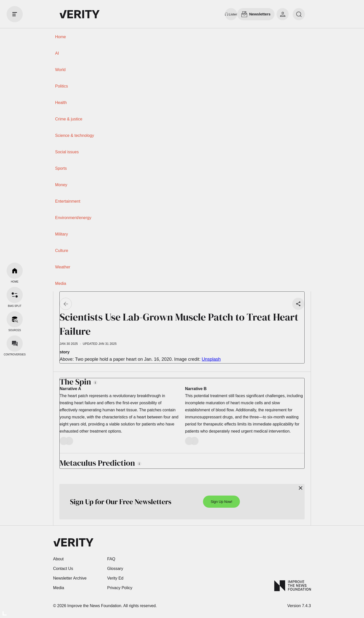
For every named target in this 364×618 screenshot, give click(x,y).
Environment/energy (73, 218)
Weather (63, 267)
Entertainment (68, 201)
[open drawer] (15, 14)
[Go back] (66, 304)
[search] (299, 14)
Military (62, 234)
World (60, 70)
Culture (62, 251)
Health (61, 103)
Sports (61, 168)
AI (57, 53)
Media (61, 283)
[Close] (301, 488)
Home (61, 37)
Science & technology (75, 135)
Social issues (67, 152)
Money (61, 185)
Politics (62, 86)
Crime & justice (69, 119)
